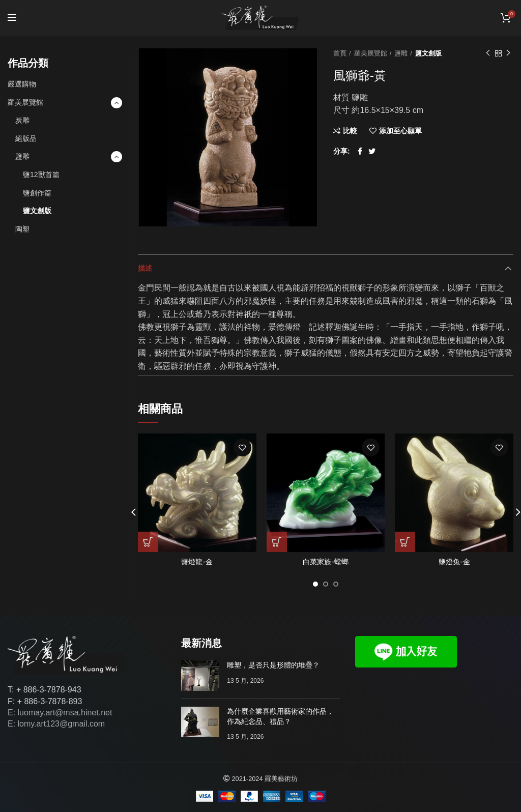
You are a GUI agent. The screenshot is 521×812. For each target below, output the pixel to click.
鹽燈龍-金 (197, 562)
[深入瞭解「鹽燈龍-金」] (148, 542)
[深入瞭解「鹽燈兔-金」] (405, 542)
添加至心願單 (400, 131)
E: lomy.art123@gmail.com (56, 724)
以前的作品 (488, 53)
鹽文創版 (428, 53)
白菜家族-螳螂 (326, 562)
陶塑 (22, 229)
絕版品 (26, 138)
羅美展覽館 (371, 53)
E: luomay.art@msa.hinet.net (60, 713)
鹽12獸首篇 (41, 175)
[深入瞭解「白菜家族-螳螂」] (277, 542)
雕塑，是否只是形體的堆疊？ (273, 665)
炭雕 (22, 120)
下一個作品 (508, 53)
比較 (350, 131)
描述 (145, 268)
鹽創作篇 (37, 193)
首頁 (340, 53)
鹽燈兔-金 (454, 562)
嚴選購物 (22, 84)
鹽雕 (401, 53)
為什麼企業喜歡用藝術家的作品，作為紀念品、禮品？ (280, 716)
